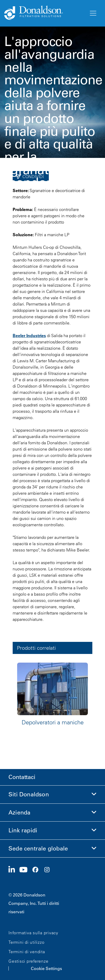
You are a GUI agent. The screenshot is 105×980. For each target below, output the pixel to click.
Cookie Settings (46, 968)
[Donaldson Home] (44, 13)
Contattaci (22, 777)
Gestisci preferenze (28, 961)
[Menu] (93, 13)
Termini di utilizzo (26, 942)
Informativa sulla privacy (33, 933)
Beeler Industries (29, 336)
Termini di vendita (27, 952)
